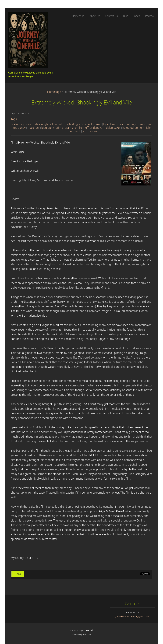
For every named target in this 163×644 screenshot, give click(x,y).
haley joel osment (133, 128)
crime (59, 128)
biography (48, 128)
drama (69, 128)
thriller (79, 128)
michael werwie (92, 124)
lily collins (109, 124)
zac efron (123, 124)
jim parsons (90, 131)
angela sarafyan (141, 124)
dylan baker (113, 128)
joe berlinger (73, 124)
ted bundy (19, 128)
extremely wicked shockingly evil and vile (38, 124)
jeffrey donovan (94, 128)
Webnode (87, 635)
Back (18, 574)
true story (34, 128)
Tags (14, 119)
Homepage (54, 92)
